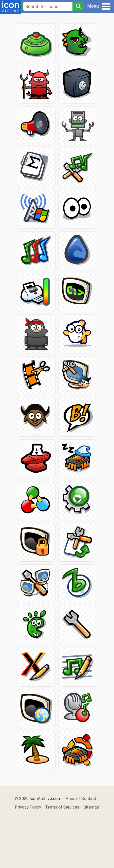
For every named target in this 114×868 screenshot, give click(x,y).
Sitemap (91, 807)
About (71, 798)
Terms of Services (62, 807)
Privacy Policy (28, 807)
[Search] (78, 6)
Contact (89, 798)
